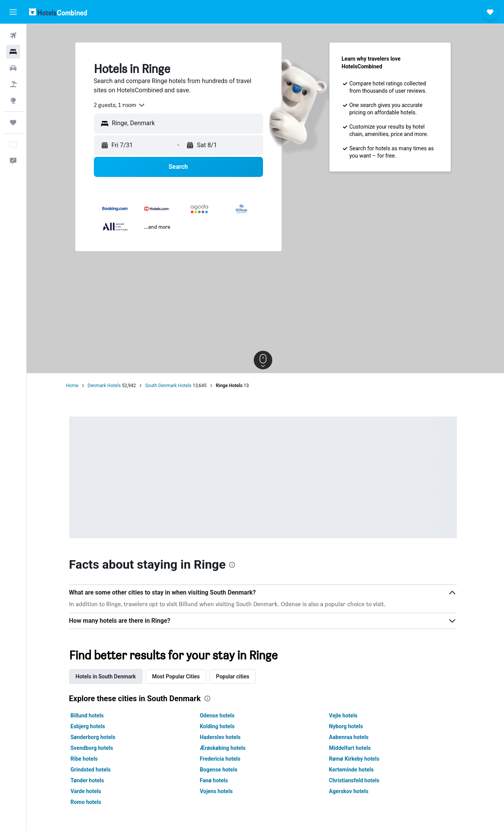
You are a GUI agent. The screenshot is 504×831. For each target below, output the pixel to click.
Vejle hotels (346, 715)
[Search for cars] (13, 68)
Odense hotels (220, 715)
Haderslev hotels (223, 737)
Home (75, 386)
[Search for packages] (13, 84)
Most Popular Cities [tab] (178, 676)
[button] (13, 12)
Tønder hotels (90, 780)
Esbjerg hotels (90, 726)
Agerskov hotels (351, 791)
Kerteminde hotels (354, 770)
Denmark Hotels (107, 386)
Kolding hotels (220, 726)
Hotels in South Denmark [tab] (108, 676)
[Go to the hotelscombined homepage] (58, 12)
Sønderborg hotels (95, 737)
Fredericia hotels (223, 759)
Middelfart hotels (352, 748)
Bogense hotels (221, 770)
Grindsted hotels (93, 770)
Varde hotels (88, 791)
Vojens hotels (219, 791)
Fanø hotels (216, 780)
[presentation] (235, 565)
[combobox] (122, 105)
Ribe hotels (87, 759)
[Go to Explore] (13, 100)
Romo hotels (88, 802)
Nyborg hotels (348, 726)
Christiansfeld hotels (356, 780)
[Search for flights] (13, 36)
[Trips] (13, 122)
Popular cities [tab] (235, 676)
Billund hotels (90, 715)
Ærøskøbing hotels (225, 748)
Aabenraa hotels (351, 737)
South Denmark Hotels (171, 386)
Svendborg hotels (94, 748)
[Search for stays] (13, 52)
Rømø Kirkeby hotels (356, 759)
